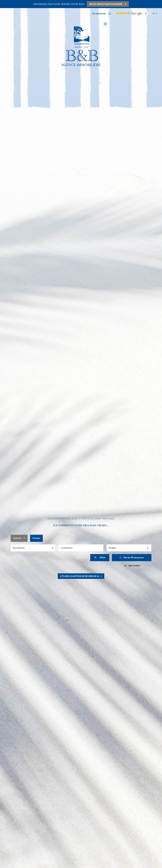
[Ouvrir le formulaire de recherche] (100, 558)
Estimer (36, 538)
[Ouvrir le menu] (105, 24)
